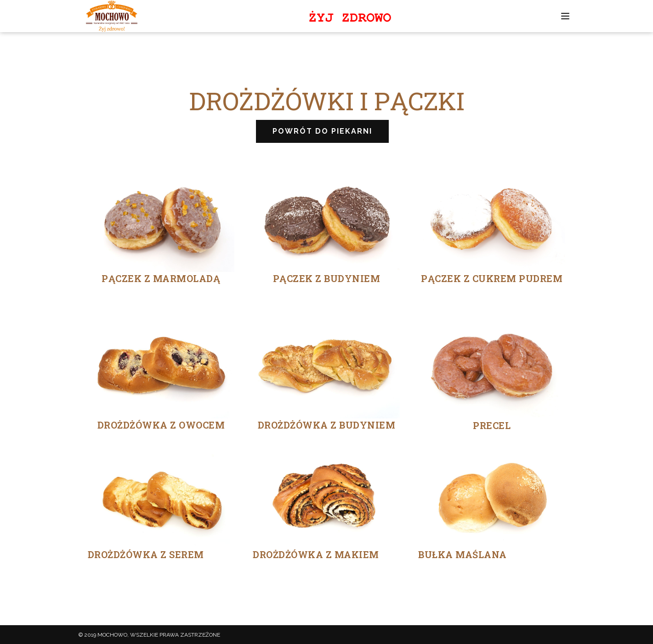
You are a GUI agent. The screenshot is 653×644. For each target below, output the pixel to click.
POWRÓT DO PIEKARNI (322, 131)
